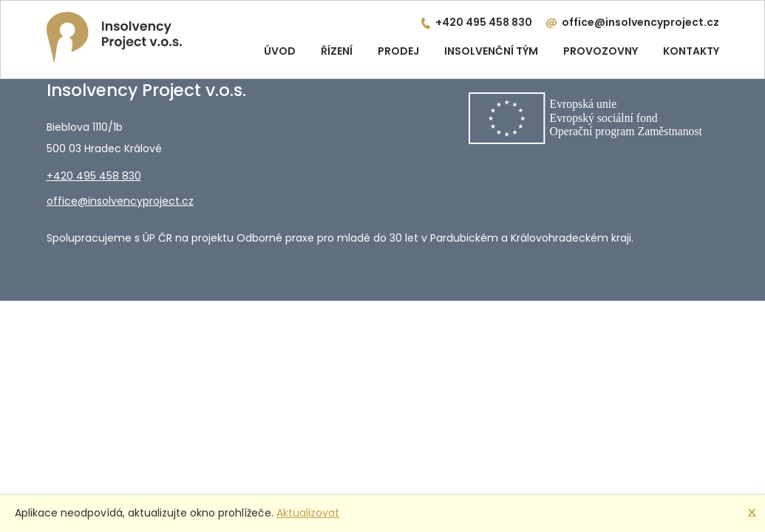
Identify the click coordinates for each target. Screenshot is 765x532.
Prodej (398, 51)
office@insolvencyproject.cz (640, 22)
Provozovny (601, 51)
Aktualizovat (308, 513)
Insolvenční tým (491, 51)
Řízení (337, 51)
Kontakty (691, 51)
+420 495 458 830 (484, 22)
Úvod (280, 51)
